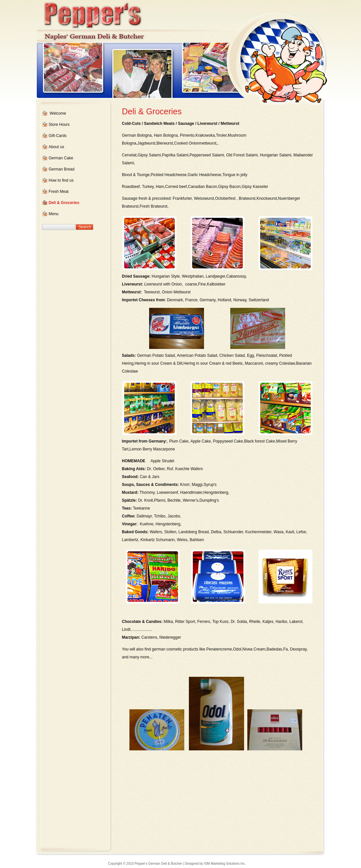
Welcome (58, 113)
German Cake (61, 158)
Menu (54, 214)
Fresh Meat (59, 192)
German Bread (62, 169)
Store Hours (59, 125)
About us (56, 147)
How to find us (61, 180)
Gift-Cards (58, 136)
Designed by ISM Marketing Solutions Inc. (215, 864)
